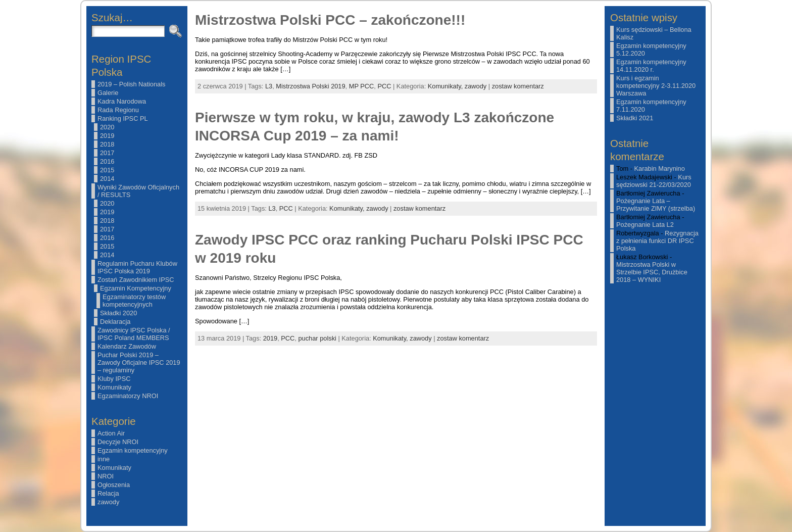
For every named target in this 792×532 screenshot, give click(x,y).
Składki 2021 (635, 118)
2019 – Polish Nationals (131, 84)
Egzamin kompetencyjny (133, 450)
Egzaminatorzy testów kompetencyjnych (134, 301)
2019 (107, 136)
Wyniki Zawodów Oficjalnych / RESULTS (138, 191)
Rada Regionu (118, 110)
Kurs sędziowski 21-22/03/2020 (654, 181)
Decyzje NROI (118, 442)
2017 (107, 153)
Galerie (108, 93)
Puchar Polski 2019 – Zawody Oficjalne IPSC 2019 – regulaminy (139, 362)
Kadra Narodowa (122, 101)
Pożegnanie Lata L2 (645, 225)
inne (104, 459)
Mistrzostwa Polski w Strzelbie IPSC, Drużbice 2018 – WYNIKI (652, 272)
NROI (106, 476)
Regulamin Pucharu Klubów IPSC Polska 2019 (137, 267)
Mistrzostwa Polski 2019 (310, 86)
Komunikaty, (446, 86)
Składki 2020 (118, 313)
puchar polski (317, 338)
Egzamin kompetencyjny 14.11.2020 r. (651, 66)
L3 (269, 86)
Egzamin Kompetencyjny (136, 288)
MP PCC (362, 86)
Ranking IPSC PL (123, 118)
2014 (107, 179)
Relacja (108, 493)
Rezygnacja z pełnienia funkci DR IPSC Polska (657, 241)
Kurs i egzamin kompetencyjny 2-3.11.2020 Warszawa (656, 86)
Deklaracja (115, 322)
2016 (107, 161)
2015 (107, 170)
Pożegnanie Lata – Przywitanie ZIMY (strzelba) (656, 205)
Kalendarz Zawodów (127, 346)
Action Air (111, 433)
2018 (107, 144)
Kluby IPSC (114, 379)
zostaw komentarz (518, 86)
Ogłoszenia (114, 485)
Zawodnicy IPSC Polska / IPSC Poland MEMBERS (134, 334)
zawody (108, 502)
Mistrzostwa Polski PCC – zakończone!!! (330, 20)
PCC (384, 86)
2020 (107, 127)
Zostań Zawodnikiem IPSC (136, 280)
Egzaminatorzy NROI (128, 396)
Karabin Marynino (660, 168)
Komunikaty (114, 387)
